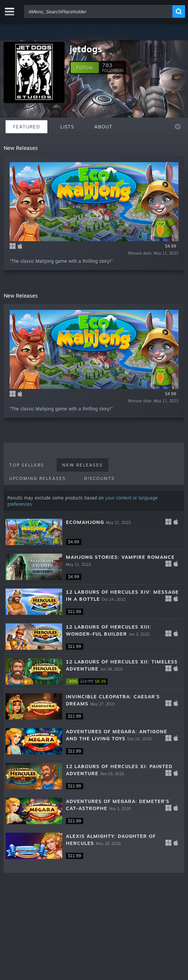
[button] (85, 68)
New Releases (83, 465)
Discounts (99, 478)
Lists (67, 127)
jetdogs (86, 49)
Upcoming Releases (38, 478)
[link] (88, 681)
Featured (26, 127)
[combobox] (98, 12)
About (103, 127)
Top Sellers (27, 465)
